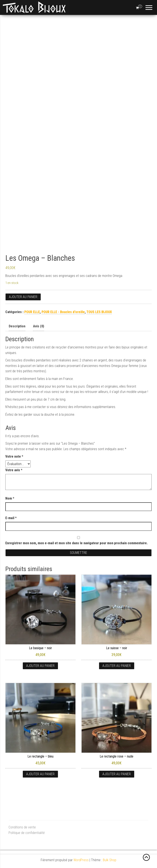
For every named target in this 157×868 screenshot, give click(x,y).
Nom (10, 498)
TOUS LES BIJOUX (99, 312)
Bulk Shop (110, 860)
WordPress (81, 860)
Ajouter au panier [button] (40, 666)
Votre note (14, 456)
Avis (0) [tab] (39, 326)
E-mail (11, 518)
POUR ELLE (32, 312)
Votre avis (14, 470)
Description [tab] (17, 326)
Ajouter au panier (23, 297)
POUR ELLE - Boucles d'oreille (63, 312)
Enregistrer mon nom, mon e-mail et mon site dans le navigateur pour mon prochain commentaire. (76, 543)
